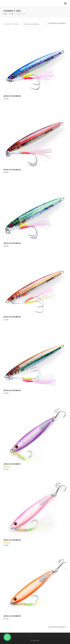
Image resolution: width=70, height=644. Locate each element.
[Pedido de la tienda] (35, 24)
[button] (65, 3)
